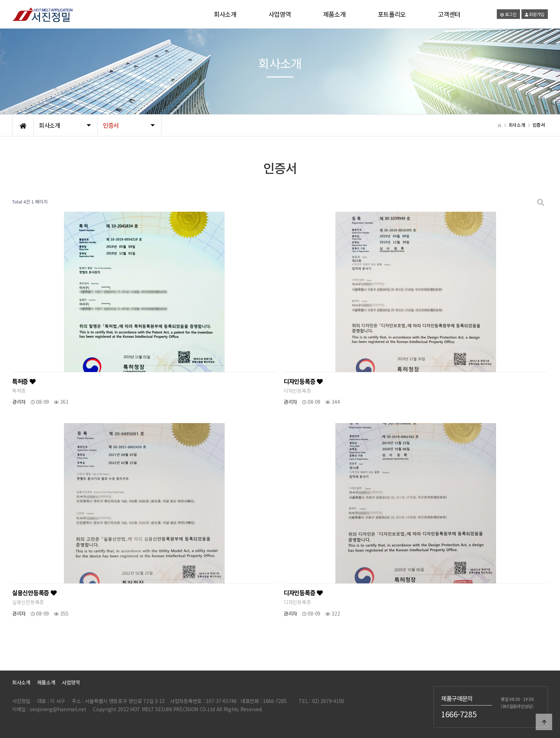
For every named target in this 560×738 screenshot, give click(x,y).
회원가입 (535, 14)
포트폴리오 (392, 14)
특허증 (24, 381)
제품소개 (334, 14)
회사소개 (225, 14)
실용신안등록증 (34, 593)
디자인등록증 (303, 381)
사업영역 (280, 14)
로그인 (508, 14)
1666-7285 (459, 714)
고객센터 (449, 14)
